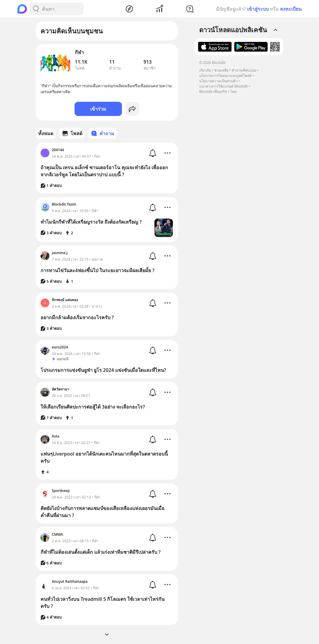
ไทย (233, 92)
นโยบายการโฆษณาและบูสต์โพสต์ (225, 76)
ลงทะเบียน (291, 9)
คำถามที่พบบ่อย (244, 70)
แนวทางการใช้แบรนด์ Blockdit (223, 86)
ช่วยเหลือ (221, 70)
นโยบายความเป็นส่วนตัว (218, 81)
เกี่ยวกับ (205, 70)
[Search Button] (36, 9)
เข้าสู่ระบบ (258, 9)
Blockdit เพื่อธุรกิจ (213, 92)
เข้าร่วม (98, 109)
